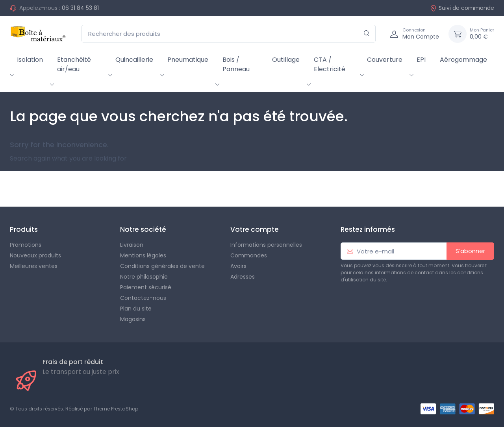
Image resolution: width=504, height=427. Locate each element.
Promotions (26, 245)
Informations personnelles (266, 245)
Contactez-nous (143, 298)
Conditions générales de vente (162, 266)
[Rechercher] (367, 34)
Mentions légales (143, 255)
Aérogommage (463, 60)
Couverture (385, 60)
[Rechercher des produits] (229, 34)
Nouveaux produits (35, 255)
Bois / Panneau (236, 64)
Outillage (286, 60)
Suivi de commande (462, 8)
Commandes (249, 255)
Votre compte (255, 229)
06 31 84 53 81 (80, 8)
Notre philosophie (144, 277)
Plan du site (136, 309)
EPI (421, 60)
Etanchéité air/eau (74, 64)
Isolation (30, 60)
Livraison (132, 245)
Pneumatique (188, 60)
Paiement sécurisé (146, 287)
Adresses (243, 277)
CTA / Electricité (330, 64)
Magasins (133, 319)
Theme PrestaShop (116, 409)
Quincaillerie (134, 60)
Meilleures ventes (34, 266)
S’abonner (470, 251)
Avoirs (238, 266)
